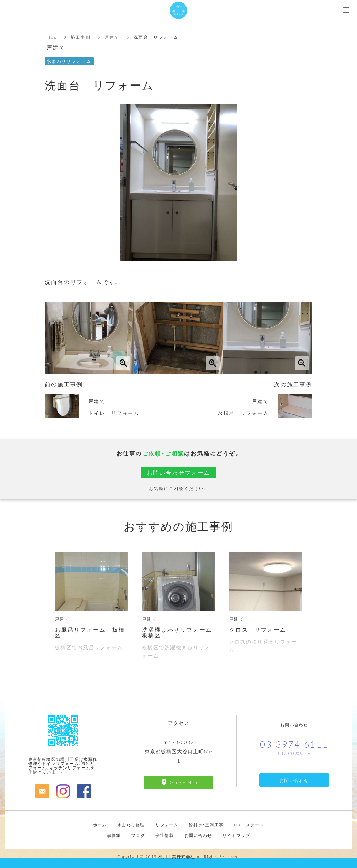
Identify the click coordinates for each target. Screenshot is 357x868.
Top (52, 37)
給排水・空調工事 (206, 825)
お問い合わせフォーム (178, 472)
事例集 (114, 835)
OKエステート (249, 825)
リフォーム (167, 825)
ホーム (100, 825)
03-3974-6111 (294, 744)
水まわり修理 (131, 825)
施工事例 (81, 37)
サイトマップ (236, 835)
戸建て (112, 37)
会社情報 (165, 835)
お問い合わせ (294, 780)
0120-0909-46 (294, 753)
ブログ (138, 835)
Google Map (183, 782)
